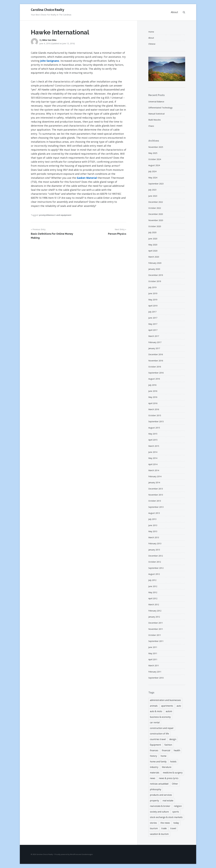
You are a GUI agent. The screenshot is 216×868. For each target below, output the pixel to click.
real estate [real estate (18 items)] (168, 801)
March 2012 (154, 604)
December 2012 (156, 556)
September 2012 (156, 568)
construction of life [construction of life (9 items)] (159, 734)
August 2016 (154, 379)
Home (151, 32)
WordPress (74, 854)
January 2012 (154, 617)
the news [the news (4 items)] (165, 823)
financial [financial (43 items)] (166, 750)
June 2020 (153, 239)
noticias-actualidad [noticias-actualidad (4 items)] (159, 784)
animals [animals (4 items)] (154, 706)
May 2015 (153, 434)
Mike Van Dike (49, 40)
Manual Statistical (156, 114)
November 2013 (156, 495)
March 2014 (154, 470)
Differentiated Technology (160, 108)
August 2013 (154, 513)
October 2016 (155, 367)
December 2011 (156, 623)
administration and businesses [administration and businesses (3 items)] (165, 700)
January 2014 (154, 482)
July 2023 (152, 190)
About (174, 12)
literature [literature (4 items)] (167, 767)
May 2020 (153, 245)
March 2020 (154, 257)
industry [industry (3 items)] (154, 767)
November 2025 (156, 147)
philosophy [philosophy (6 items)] (156, 789)
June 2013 (153, 525)
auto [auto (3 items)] (179, 706)
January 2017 (154, 348)
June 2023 (153, 196)
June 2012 (153, 586)
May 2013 (153, 531)
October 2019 (155, 281)
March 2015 (154, 446)
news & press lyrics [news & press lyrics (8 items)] (169, 778)
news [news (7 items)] (153, 778)
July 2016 (152, 385)
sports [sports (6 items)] (176, 812)
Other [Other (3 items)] (175, 784)
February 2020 (155, 263)
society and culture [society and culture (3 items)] (159, 812)
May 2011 (153, 653)
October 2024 (155, 159)
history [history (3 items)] (153, 756)
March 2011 (154, 665)
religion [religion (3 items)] (178, 806)
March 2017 (154, 336)
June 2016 (153, 391)
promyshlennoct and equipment (55, 215)
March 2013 (154, 537)
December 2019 (156, 275)
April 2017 (153, 330)
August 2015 (154, 428)
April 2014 (153, 464)
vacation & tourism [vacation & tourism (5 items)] (159, 834)
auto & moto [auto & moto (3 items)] (156, 711)
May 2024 (153, 178)
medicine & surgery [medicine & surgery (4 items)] (173, 773)
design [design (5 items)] (173, 739)
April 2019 (153, 306)
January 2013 (154, 550)
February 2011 (155, 672)
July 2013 (152, 519)
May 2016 (153, 397)
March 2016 (154, 409)
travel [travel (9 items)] (173, 828)
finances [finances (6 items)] (154, 750)
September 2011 (156, 641)
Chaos (151, 126)
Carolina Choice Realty (47, 10)
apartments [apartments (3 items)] (167, 706)
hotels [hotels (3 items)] (173, 762)
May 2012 (153, 592)
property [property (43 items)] (154, 801)
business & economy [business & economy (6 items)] (160, 717)
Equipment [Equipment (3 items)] (155, 745)
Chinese (152, 44)
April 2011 (153, 659)
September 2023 (156, 184)
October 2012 (155, 562)
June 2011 (153, 647)
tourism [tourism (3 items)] (154, 828)
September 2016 (156, 373)
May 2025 (153, 153)
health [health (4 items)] (177, 750)
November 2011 (156, 629)
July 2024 (152, 171)
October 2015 (155, 415)
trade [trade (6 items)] (164, 828)
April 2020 (153, 251)
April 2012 (153, 598)
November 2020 (156, 220)
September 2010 (156, 678)
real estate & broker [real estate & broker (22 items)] (160, 806)
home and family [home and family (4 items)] (158, 762)
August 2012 (154, 574)
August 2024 (154, 165)
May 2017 (153, 324)
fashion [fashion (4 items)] (168, 745)
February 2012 (155, 611)
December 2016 (156, 354)
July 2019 (152, 287)
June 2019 (153, 293)
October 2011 (155, 635)
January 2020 (154, 269)
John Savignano (50, 61)
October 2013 (155, 501)
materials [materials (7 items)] (155, 773)
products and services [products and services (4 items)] (161, 795)
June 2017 (153, 318)
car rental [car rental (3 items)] (155, 722)
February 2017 (155, 342)
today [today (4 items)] (176, 823)
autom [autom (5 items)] (169, 711)
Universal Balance (156, 102)
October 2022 (155, 208)
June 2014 (153, 452)
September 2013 (156, 507)
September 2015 (156, 421)
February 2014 (155, 476)
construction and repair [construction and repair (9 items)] (162, 728)
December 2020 (156, 214)
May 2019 (153, 300)
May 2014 (153, 458)
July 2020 (152, 232)
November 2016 (156, 361)
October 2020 (155, 226)
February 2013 (155, 543)
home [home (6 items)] (164, 756)
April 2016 (153, 403)
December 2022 (156, 202)
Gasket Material (87, 178)
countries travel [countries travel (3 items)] (158, 739)
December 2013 (156, 489)
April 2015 (153, 440)
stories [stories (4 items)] (153, 823)
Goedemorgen (87, 854)
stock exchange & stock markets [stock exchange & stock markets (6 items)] (166, 817)
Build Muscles (155, 120)
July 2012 (152, 580)
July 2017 (152, 312)
